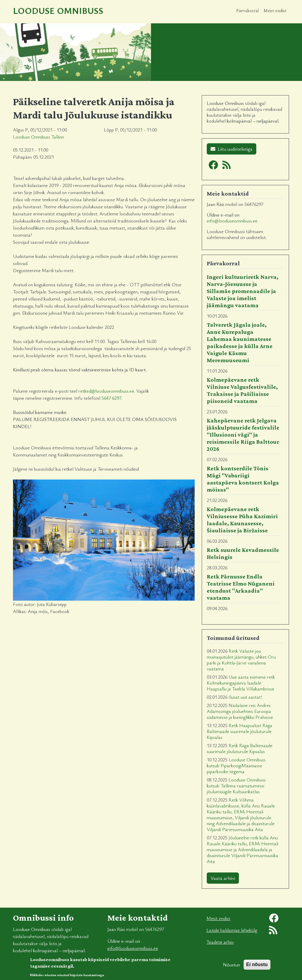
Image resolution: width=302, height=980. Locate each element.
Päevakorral (248, 10)
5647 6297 (111, 398)
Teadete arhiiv (220, 942)
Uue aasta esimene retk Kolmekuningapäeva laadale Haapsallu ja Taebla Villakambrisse (241, 683)
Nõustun (232, 967)
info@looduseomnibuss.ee (232, 221)
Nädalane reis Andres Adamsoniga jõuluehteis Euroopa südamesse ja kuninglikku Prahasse (240, 711)
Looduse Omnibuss (58, 10)
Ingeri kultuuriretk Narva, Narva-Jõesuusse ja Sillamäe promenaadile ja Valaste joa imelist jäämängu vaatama (243, 291)
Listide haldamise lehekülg (232, 930)
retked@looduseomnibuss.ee (106, 391)
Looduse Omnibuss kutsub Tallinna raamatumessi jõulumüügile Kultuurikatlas (236, 786)
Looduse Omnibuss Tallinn (38, 137)
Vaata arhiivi (223, 878)
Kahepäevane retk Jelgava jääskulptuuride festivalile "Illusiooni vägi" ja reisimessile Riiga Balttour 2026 (243, 435)
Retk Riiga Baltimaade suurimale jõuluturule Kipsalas (240, 748)
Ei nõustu (257, 967)
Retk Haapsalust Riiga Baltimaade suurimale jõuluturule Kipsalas (239, 731)
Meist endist (275, 10)
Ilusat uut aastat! (245, 697)
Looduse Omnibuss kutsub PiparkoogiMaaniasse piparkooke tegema (236, 766)
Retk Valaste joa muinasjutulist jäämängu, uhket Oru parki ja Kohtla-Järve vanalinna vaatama (241, 660)
